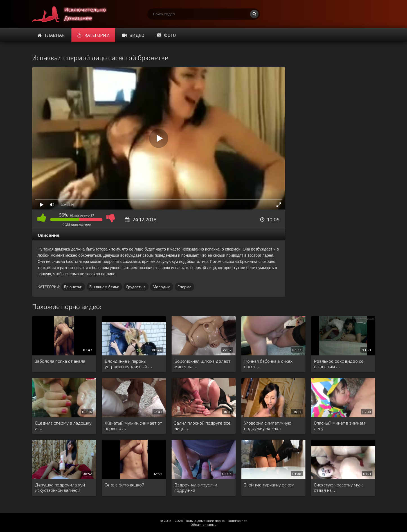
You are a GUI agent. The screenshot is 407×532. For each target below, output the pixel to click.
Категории (93, 35)
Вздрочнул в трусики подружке (196, 487)
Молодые (162, 287)
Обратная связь (203, 524)
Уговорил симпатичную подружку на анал (268, 425)
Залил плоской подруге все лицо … (203, 425)
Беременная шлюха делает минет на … (202, 364)
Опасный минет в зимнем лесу (339, 425)
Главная (51, 35)
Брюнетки (73, 287)
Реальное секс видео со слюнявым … (339, 364)
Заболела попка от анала (60, 361)
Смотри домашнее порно (74, 14)
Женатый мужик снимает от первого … (133, 425)
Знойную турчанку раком (269, 485)
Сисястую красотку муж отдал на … (338, 487)
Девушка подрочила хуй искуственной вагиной (60, 487)
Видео (133, 35)
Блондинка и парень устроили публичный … (128, 364)
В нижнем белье (104, 287)
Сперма (185, 287)
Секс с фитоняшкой (124, 485)
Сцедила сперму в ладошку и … (63, 425)
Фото (166, 35)
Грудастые (136, 287)
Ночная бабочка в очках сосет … (268, 364)
